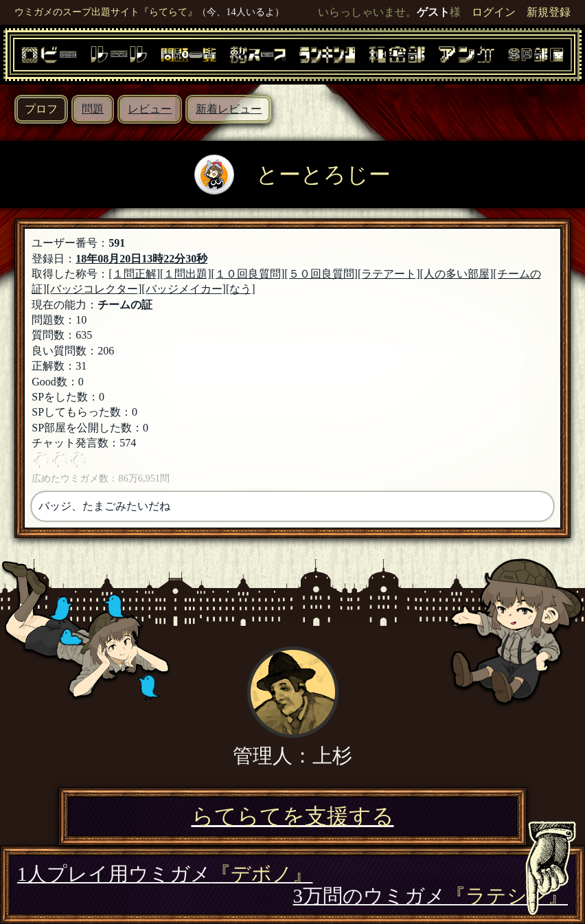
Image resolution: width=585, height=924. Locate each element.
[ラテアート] (389, 274)
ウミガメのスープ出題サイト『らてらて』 (106, 12)
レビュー (150, 109)
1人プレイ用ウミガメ (165, 874)
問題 (93, 109)
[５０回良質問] (321, 274)
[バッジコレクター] (94, 289)
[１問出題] (186, 274)
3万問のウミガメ (431, 896)
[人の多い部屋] (457, 274)
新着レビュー (229, 109)
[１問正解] (134, 274)
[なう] (241, 289)
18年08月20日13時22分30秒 (141, 259)
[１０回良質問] (248, 274)
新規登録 (549, 12)
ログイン (494, 12)
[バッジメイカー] (184, 289)
